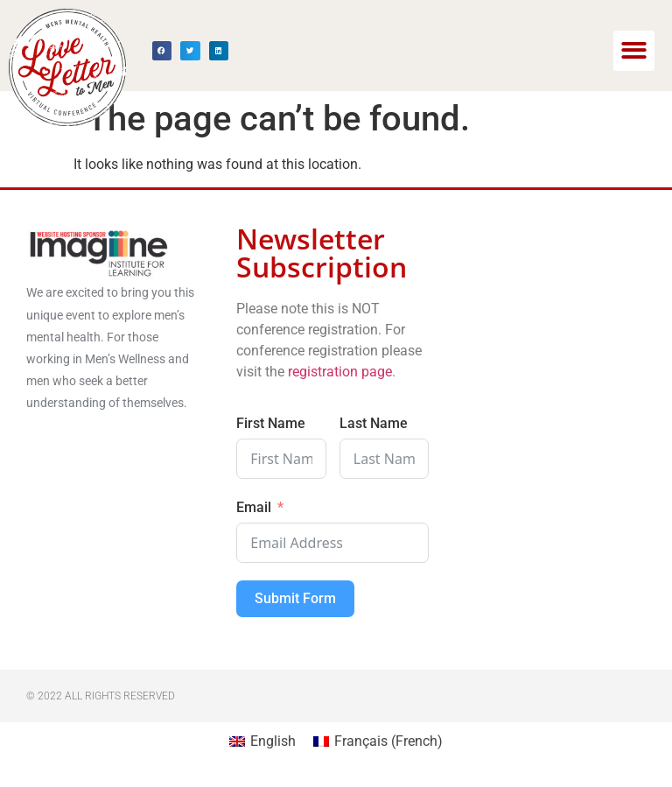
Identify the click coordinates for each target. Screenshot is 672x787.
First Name (271, 423)
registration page (338, 372)
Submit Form (295, 598)
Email (254, 507)
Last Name (374, 423)
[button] (634, 51)
